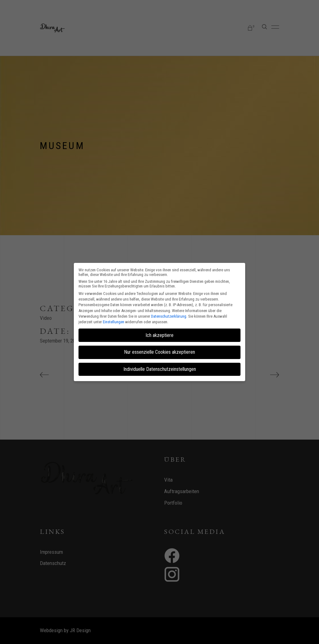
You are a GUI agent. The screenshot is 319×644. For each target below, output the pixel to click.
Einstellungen (114, 322)
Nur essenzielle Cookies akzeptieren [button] (159, 352)
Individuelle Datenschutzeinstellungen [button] (160, 369)
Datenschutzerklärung (169, 316)
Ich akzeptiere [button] (159, 335)
